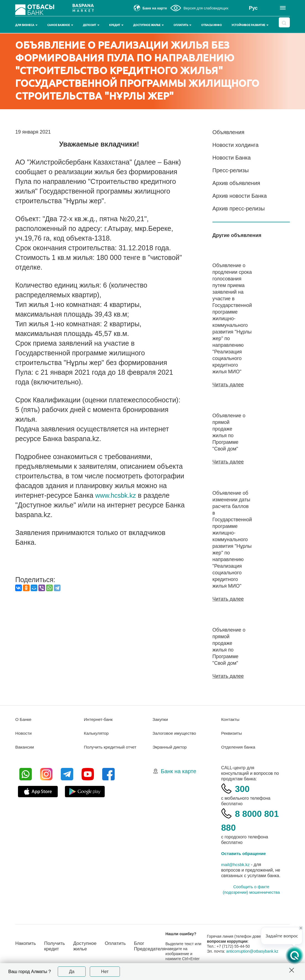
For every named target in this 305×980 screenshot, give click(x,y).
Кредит (116, 25)
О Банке (24, 719)
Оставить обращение (244, 853)
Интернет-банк (99, 719)
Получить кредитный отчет (111, 746)
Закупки (161, 719)
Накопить (26, 943)
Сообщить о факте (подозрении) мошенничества (251, 889)
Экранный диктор (170, 746)
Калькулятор (97, 733)
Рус (253, 8)
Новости (24, 733)
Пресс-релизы (231, 170)
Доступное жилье (148, 25)
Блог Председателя (155, 946)
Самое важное (60, 25)
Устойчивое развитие (250, 25)
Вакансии (25, 746)
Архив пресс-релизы (239, 208)
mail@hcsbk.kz (236, 864)
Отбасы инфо (211, 25)
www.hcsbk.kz (117, 495)
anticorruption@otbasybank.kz (256, 951)
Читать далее (228, 385)
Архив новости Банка (240, 196)
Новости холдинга (236, 145)
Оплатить (182, 25)
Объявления (228, 132)
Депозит (91, 25)
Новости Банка (232, 158)
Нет (105, 972)
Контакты (231, 719)
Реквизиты (232, 733)
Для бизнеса (26, 25)
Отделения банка (239, 746)
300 (243, 788)
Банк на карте (178, 771)
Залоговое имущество (175, 733)
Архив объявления (236, 183)
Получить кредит (56, 946)
